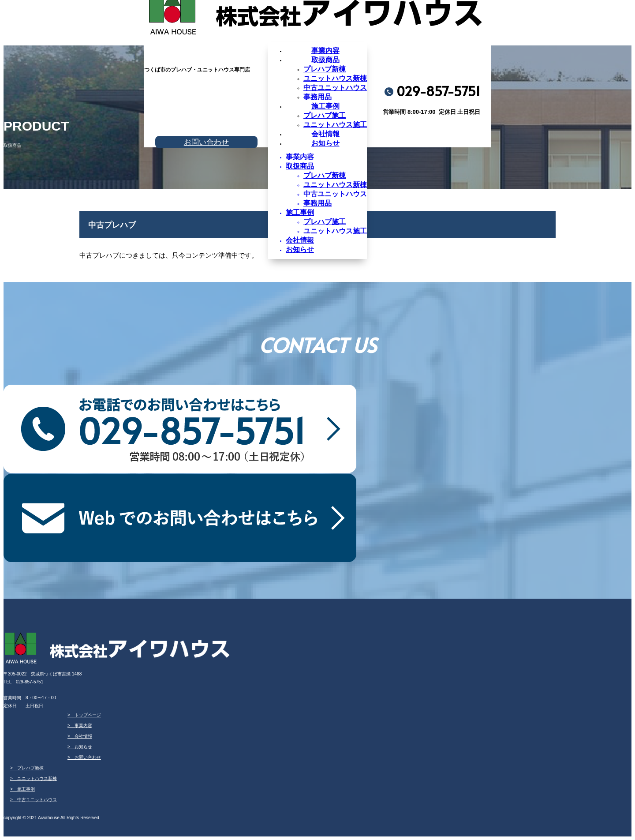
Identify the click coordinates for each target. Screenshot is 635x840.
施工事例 (325, 106)
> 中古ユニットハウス (34, 800)
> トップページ (84, 715)
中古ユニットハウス (335, 88)
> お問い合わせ (84, 757)
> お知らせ (80, 747)
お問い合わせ (206, 142)
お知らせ (325, 143)
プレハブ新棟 (325, 69)
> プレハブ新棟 (27, 768)
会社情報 (325, 134)
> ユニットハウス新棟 (34, 778)
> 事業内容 (80, 726)
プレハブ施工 (325, 115)
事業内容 (325, 51)
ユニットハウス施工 (335, 125)
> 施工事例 (22, 789)
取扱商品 (325, 60)
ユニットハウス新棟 (335, 78)
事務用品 (317, 97)
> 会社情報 (80, 736)
